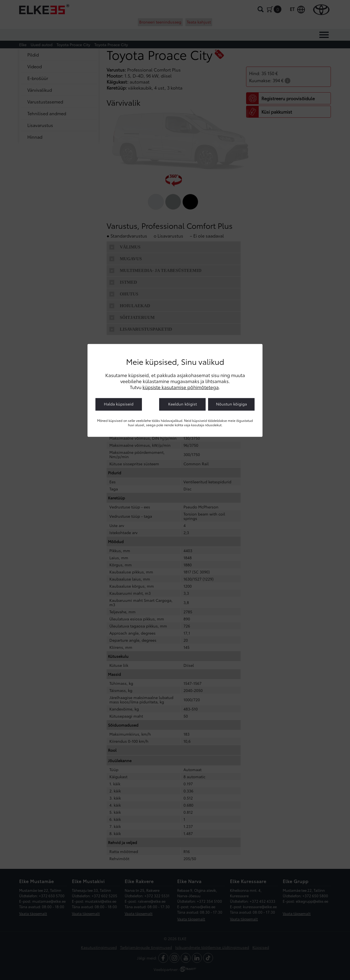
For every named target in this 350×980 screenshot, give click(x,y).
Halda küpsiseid (119, 404)
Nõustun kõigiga (231, 404)
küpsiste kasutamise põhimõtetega (181, 387)
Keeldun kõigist (183, 404)
